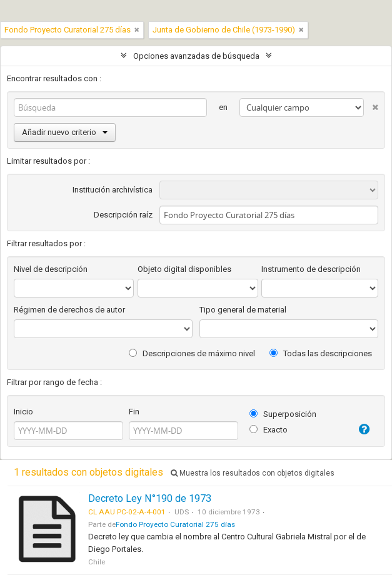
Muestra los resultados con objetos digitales (253, 473)
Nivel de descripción (51, 269)
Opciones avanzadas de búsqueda (196, 56)
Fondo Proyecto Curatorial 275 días (175, 524)
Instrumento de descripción (311, 269)
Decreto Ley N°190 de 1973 (150, 498)
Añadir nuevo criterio (65, 132)
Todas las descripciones (321, 353)
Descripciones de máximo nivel (192, 353)
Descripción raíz (123, 215)
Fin (134, 412)
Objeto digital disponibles (184, 269)
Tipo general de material (243, 310)
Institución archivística (113, 190)
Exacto (269, 430)
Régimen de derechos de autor (69, 310)
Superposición (283, 414)
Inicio (23, 412)
